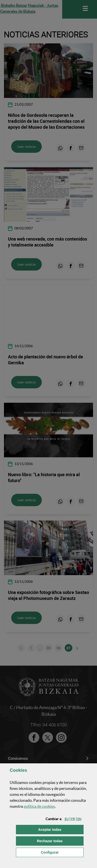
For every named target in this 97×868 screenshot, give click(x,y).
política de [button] (39, 806)
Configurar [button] (62, 852)
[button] (67, 819)
